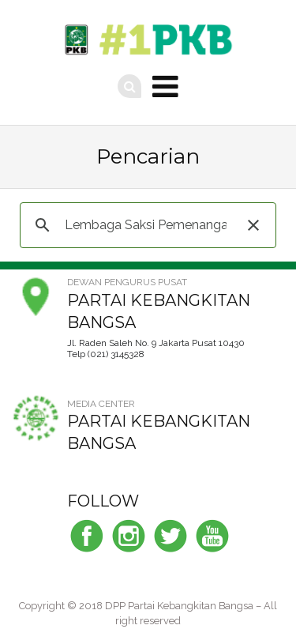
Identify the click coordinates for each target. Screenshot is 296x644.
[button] (253, 225)
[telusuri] (146, 225)
